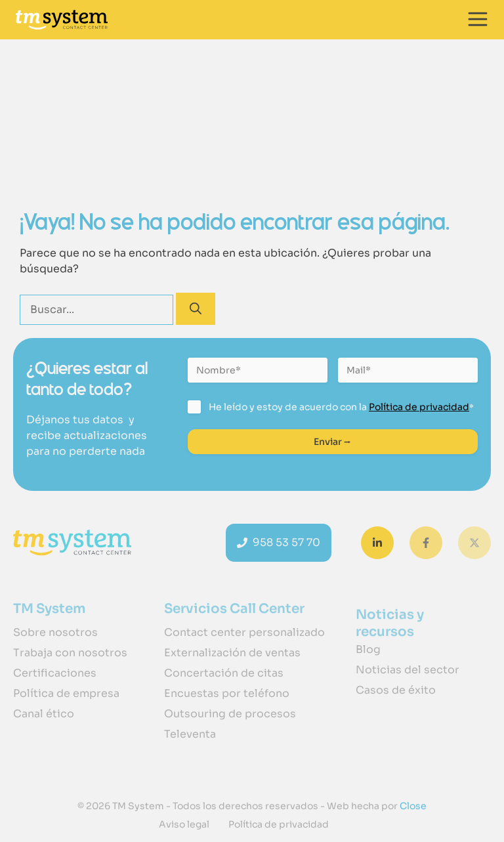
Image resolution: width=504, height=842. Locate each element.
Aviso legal (184, 824)
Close (412, 806)
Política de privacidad (419, 407)
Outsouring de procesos (230, 714)
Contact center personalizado (244, 632)
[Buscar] (196, 309)
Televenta (190, 734)
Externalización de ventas (232, 653)
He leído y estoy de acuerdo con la (341, 407)
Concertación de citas (224, 673)
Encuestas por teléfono (227, 693)
